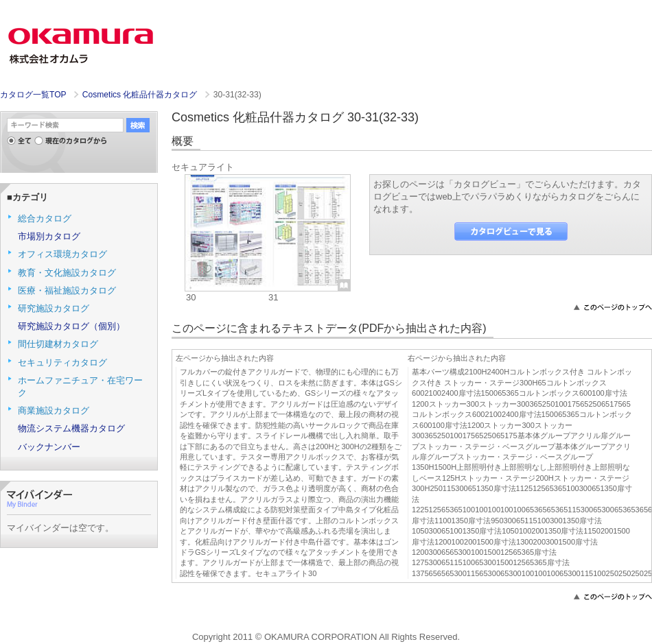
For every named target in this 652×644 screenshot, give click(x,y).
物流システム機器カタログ (71, 428)
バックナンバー (49, 447)
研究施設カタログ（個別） (71, 326)
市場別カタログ (49, 236)
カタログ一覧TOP (33, 95)
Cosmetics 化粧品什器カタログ (141, 95)
